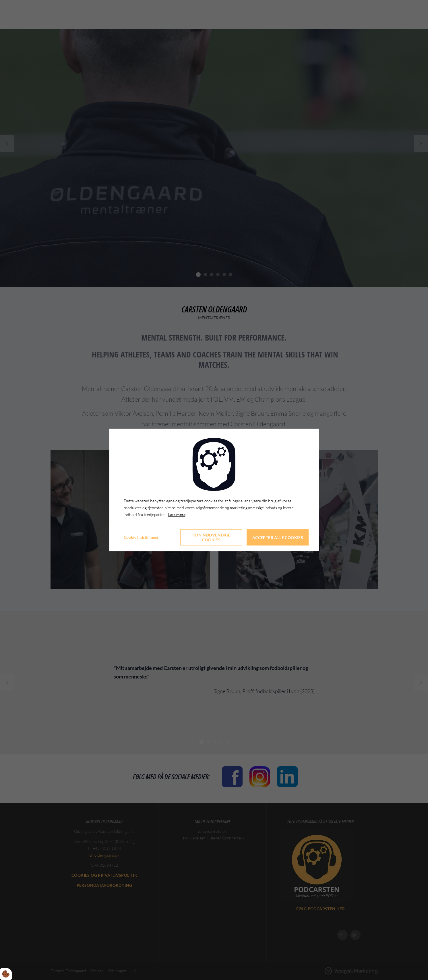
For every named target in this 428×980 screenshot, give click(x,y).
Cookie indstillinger (141, 537)
